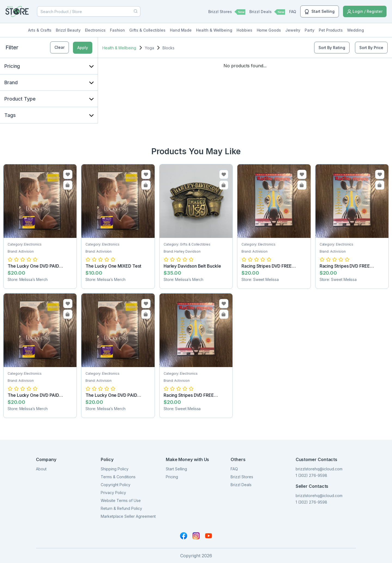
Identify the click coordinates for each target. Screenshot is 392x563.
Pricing (172, 477)
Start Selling (320, 12)
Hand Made (181, 30)
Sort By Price (371, 48)
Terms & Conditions (118, 477)
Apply (83, 48)
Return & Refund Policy (121, 508)
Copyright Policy (116, 485)
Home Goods (269, 30)
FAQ (293, 12)
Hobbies (244, 30)
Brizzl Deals (267, 12)
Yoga (149, 48)
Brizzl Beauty (68, 30)
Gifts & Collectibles (147, 30)
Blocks (169, 48)
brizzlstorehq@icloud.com (319, 469)
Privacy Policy (113, 493)
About (41, 469)
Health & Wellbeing (214, 30)
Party (310, 30)
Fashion (118, 30)
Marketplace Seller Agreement (128, 516)
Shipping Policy (115, 469)
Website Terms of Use (121, 500)
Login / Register (365, 12)
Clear (59, 47)
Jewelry (293, 30)
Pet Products (331, 30)
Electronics (95, 30)
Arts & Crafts (40, 30)
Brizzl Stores (227, 12)
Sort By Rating (332, 48)
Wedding (356, 30)
